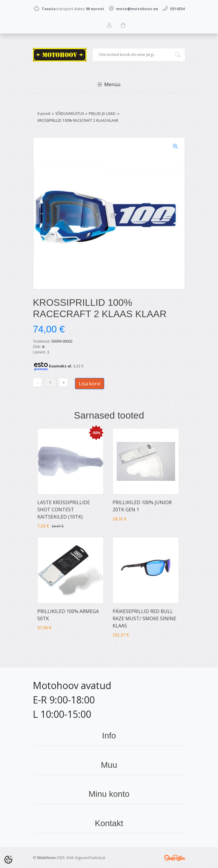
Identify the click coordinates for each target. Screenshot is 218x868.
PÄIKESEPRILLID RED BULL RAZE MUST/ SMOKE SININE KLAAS (144, 618)
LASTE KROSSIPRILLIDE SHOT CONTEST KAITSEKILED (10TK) (64, 510)
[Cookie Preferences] (8, 860)
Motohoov (46, 858)
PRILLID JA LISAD (102, 114)
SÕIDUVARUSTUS (70, 114)
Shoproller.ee (175, 858)
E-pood (44, 114)
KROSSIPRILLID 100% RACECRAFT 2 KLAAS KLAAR (78, 120)
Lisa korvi (90, 384)
